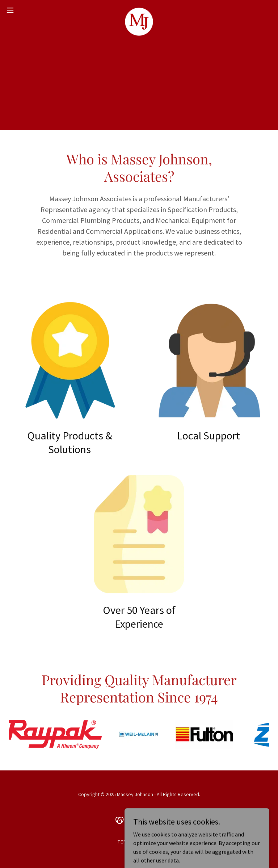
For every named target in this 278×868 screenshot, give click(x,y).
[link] (139, 10)
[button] (23, 10)
